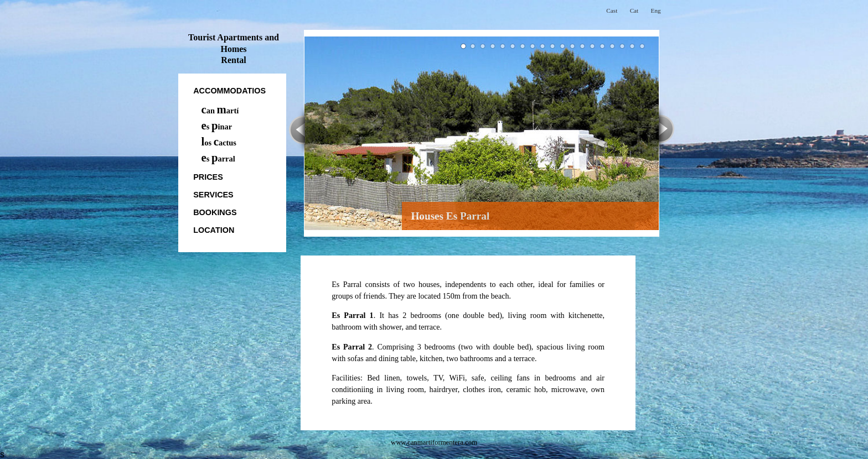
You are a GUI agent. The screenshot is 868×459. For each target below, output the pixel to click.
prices (208, 177)
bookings (215, 212)
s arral (218, 159)
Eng (656, 11)
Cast (612, 11)
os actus (219, 143)
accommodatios (229, 91)
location (214, 230)
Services (213, 195)
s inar (217, 127)
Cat (634, 11)
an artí (220, 111)
